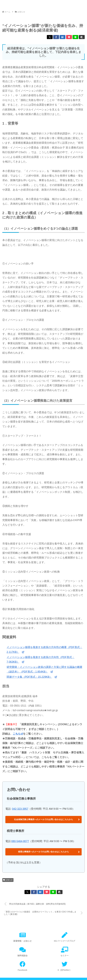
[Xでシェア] (50, 37)
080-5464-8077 (20, 841)
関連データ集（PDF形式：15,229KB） (32, 677)
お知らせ (8, 880)
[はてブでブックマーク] (62, 37)
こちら (18, 734)
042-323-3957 (20, 809)
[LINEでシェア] (75, 37)
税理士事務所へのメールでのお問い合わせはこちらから (43, 852)
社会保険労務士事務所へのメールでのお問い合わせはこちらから (43, 819)
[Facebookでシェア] (56, 37)
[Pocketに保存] (69, 37)
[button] (82, 37)
